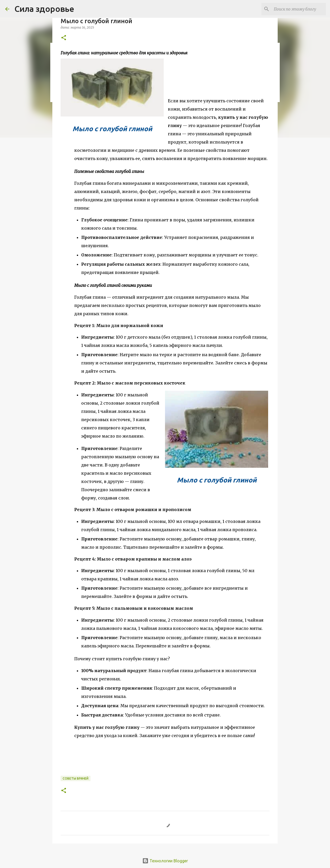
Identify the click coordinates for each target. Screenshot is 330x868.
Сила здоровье (44, 9)
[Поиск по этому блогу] (299, 9)
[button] (64, 38)
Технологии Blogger (165, 861)
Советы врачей (76, 778)
